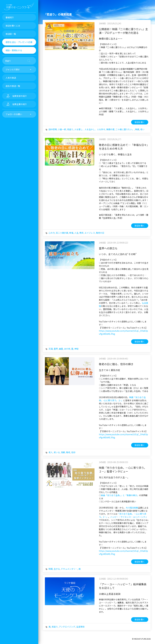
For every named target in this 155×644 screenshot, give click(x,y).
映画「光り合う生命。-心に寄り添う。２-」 (122, 399)
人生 (76, 233)
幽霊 (61, 349)
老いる (57, 452)
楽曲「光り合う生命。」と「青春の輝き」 (120, 495)
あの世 (67, 349)
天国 (51, 349)
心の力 (52, 233)
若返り (70, 129)
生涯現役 (80, 627)
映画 (137, 129)
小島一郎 (62, 129)
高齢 (63, 452)
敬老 (68, 452)
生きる (57, 569)
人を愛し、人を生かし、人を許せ (90, 129)
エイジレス (90, 233)
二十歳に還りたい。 (125, 129)
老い (142, 129)
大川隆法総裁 (132, 508)
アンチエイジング (67, 627)
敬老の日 (100, 233)
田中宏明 (53, 129)
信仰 (73, 452)
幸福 (71, 233)
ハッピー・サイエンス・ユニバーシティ (129, 517)
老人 (51, 452)
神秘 (76, 349)
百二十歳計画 (62, 233)
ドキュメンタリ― (69, 569)
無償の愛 (110, 129)
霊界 (56, 349)
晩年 (82, 233)
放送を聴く (140, 122)
